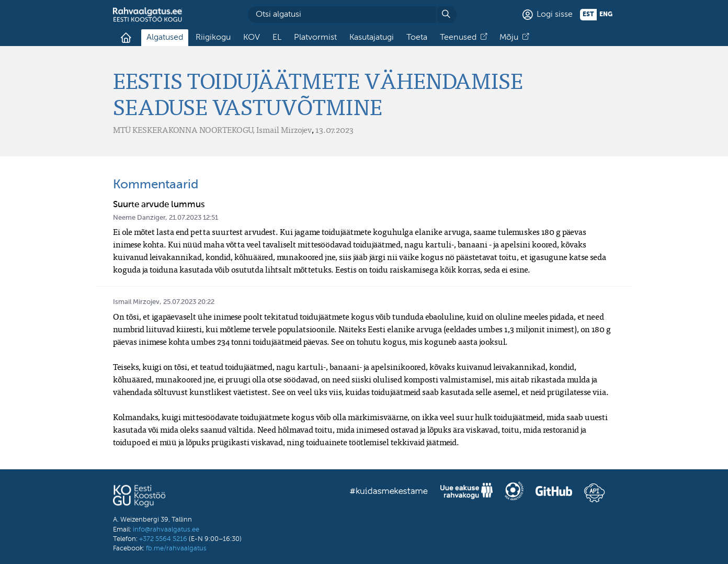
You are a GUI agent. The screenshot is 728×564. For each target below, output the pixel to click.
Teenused (458, 38)
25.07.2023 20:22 (189, 302)
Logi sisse (555, 15)
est (588, 15)
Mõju (509, 38)
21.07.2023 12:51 (194, 218)
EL (277, 38)
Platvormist (315, 38)
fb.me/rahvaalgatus (176, 549)
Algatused (165, 38)
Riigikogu (213, 38)
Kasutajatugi (372, 38)
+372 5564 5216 (163, 539)
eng (606, 15)
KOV (252, 38)
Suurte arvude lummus (159, 205)
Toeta (417, 38)
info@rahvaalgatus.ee (166, 530)
